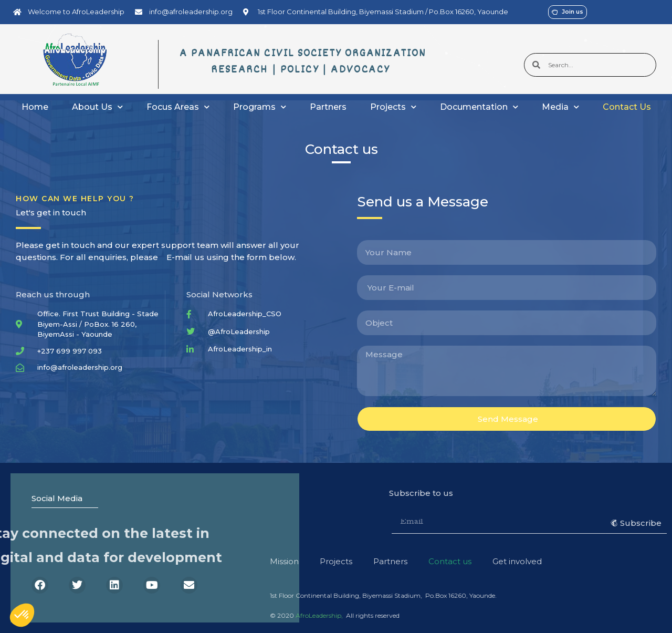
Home (35, 107)
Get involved (369, 561)
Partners (328, 107)
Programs (260, 107)
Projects (393, 107)
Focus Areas (178, 107)
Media (560, 107)
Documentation (479, 107)
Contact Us (627, 107)
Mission (136, 561)
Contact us (301, 561)
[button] (22, 615)
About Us (97, 107)
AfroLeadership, (171, 615)
